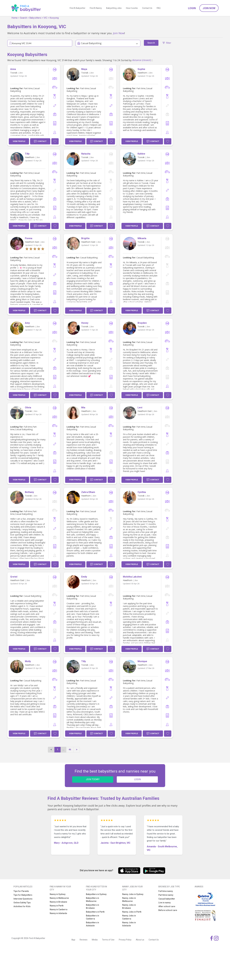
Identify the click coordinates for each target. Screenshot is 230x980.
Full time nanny (166, 891)
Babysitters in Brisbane (92, 906)
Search (23, 18)
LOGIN (137, 779)
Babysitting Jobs (114, 8)
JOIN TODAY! (93, 779)
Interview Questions (23, 899)
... (63, 750)
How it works (132, 8)
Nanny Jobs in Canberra (129, 917)
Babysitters (35, 18)
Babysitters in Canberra (92, 917)
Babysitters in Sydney (96, 894)
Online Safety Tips (22, 903)
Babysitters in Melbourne (92, 900)
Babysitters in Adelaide (92, 924)
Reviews (84, 940)
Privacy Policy (125, 940)
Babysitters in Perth (95, 912)
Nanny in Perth (57, 906)
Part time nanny (166, 895)
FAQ (159, 8)
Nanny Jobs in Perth (132, 912)
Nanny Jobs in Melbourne (129, 900)
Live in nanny (165, 903)
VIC (45, 18)
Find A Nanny (96, 8)
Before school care (168, 910)
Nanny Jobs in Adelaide (129, 924)
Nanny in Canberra (59, 909)
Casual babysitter (167, 899)
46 (70, 750)
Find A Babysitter (78, 8)
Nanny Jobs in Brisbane (129, 906)
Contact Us (147, 8)
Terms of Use (108, 940)
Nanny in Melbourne (59, 898)
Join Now (209, 8)
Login (192, 8)
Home (15, 18)
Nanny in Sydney (58, 894)
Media (95, 940)
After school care (167, 906)
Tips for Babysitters (23, 895)
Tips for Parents (21, 891)
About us (140, 940)
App (73, 940)
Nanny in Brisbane (58, 902)
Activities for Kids (22, 906)
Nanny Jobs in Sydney (133, 894)
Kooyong (54, 18)
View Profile (19, 141)
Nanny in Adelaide (58, 913)
